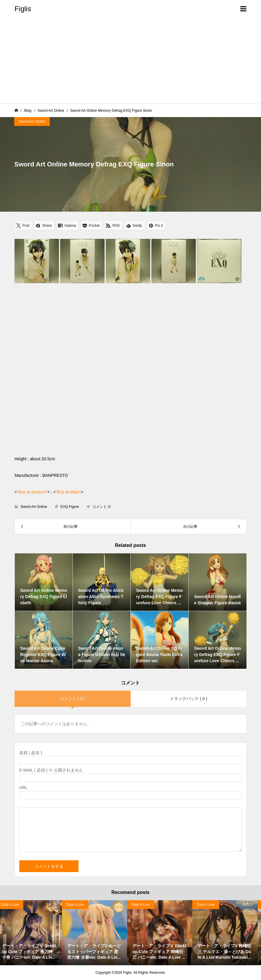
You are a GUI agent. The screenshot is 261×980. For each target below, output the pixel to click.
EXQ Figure (70, 507)
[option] (33, 933)
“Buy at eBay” (68, 492)
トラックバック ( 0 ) (189, 699)
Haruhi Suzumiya (18, 905)
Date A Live (79, 905)
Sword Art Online (32, 122)
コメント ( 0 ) (72, 699)
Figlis (23, 9)
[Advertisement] (130, 62)
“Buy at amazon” (32, 492)
